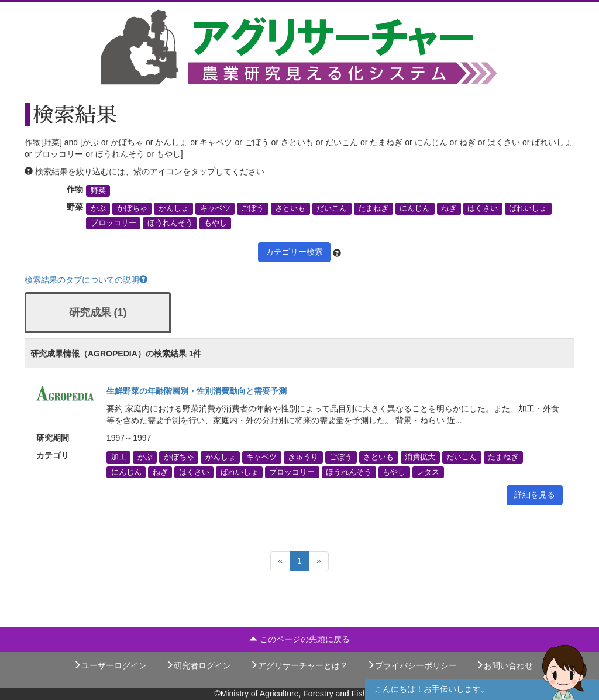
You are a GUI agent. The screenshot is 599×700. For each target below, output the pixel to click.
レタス (428, 472)
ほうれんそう (170, 223)
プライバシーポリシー (412, 665)
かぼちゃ (132, 208)
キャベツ (215, 208)
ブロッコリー (113, 223)
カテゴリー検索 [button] (294, 252)
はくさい (483, 208)
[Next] (319, 561)
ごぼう (252, 208)
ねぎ (449, 208)
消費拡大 (420, 457)
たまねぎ (373, 208)
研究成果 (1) (98, 313)
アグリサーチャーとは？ (299, 665)
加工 (119, 457)
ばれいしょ (528, 208)
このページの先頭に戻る (299, 639)
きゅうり (303, 457)
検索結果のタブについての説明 (86, 280)
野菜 (98, 191)
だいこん (332, 208)
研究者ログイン (198, 665)
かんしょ (174, 208)
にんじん (415, 208)
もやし (216, 223)
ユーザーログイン (110, 665)
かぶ (98, 208)
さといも (290, 208)
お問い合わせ (504, 665)
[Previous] (280, 561)
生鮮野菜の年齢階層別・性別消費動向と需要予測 (197, 391)
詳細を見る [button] (535, 495)
